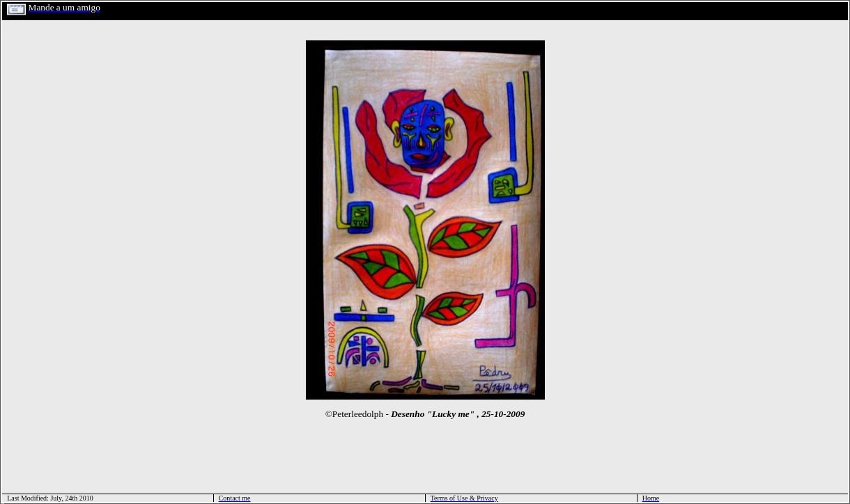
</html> (2, 502)
